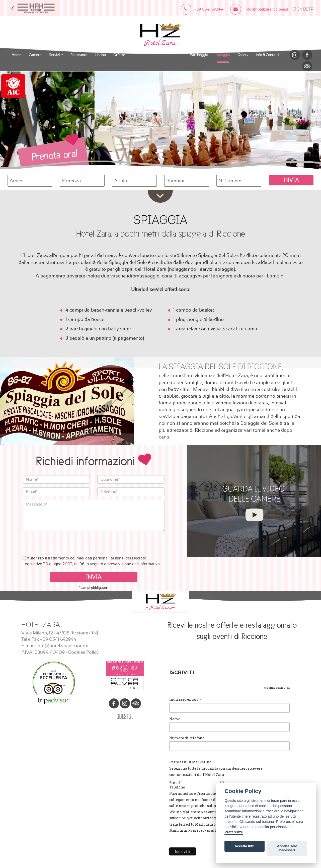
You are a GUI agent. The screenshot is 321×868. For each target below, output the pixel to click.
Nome (175, 719)
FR (311, 9)
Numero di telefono (187, 738)
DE (306, 9)
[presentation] (61, 542)
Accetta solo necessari (287, 848)
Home (16, 55)
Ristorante (79, 55)
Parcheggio (199, 55)
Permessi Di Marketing (190, 762)
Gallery (243, 55)
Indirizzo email (185, 699)
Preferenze (234, 832)
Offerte (119, 55)
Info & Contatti (267, 55)
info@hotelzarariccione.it (63, 646)
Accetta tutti (245, 846)
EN (300, 9)
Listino (100, 55)
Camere (35, 55)
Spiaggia (223, 55)
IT (295, 9)
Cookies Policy (83, 653)
